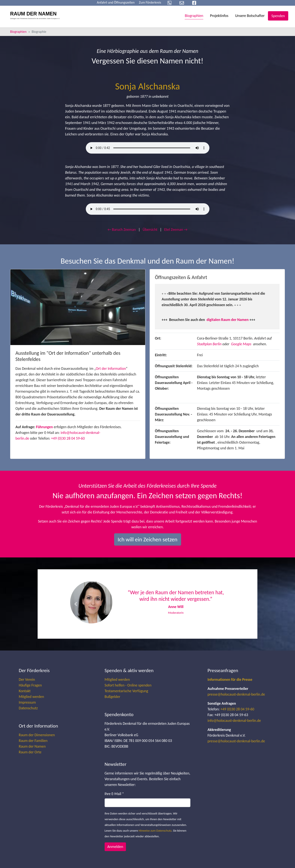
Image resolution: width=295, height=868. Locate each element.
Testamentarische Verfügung (126, 691)
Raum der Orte (30, 752)
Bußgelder (112, 697)
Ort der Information (111, 369)
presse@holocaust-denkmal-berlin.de (236, 694)
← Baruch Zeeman (122, 230)
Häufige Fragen (30, 685)
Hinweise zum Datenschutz (155, 831)
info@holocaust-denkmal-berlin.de (234, 721)
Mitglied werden (31, 697)
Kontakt (25, 691)
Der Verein (27, 680)
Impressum (27, 702)
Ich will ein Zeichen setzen (148, 539)
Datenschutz (28, 708)
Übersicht (150, 230)
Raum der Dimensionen (37, 735)
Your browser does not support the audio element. (148, 148)
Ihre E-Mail (114, 794)
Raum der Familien (33, 741)
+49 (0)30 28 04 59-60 (68, 438)
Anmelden (115, 847)
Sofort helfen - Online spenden (128, 685)
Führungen (44, 427)
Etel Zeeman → (176, 230)
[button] (76, 604)
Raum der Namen (32, 746)
